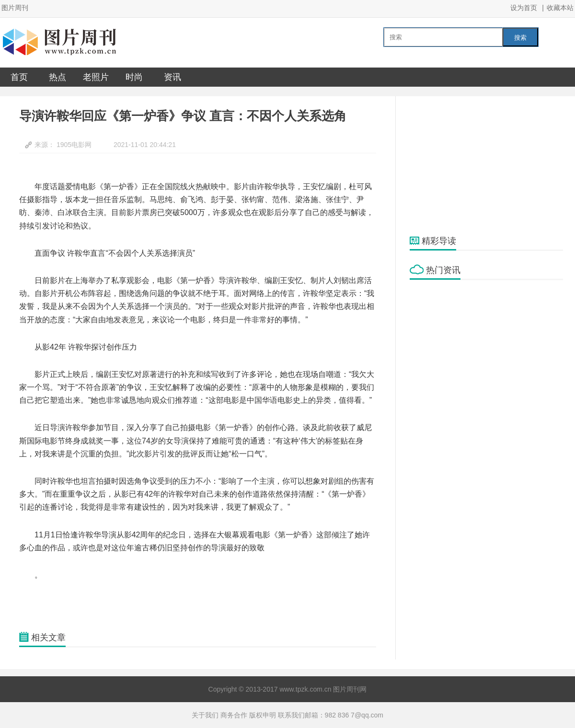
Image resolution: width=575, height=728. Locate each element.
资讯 (172, 77)
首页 (19, 77)
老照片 (96, 77)
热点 (57, 77)
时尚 (134, 77)
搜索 (520, 38)
